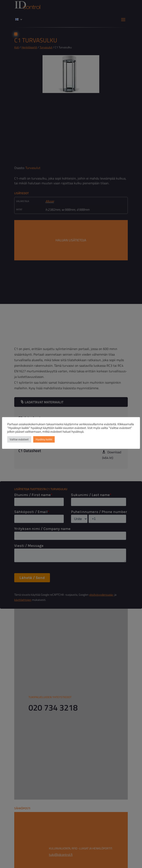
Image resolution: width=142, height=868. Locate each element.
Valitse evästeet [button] (19, 439)
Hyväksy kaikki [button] (44, 439)
